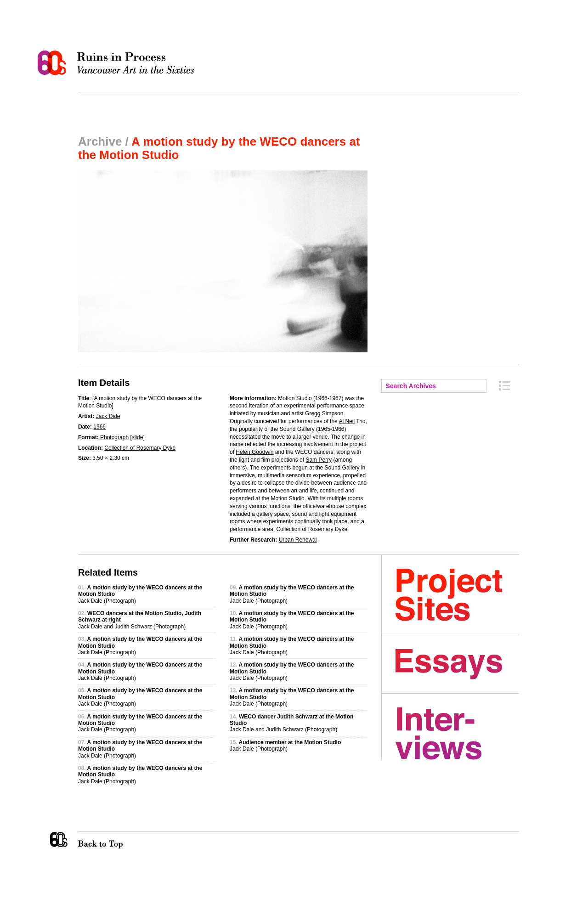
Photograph (114, 437)
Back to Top (119, 840)
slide (138, 437)
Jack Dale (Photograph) (285, 746)
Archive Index (504, 386)
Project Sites (457, 595)
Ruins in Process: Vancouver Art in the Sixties (118, 63)
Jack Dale (108, 416)
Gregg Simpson (324, 413)
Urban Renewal (298, 540)
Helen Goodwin (254, 452)
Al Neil (347, 421)
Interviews (457, 734)
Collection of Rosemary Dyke (140, 448)
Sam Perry (319, 460)
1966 (99, 427)
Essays (457, 664)
